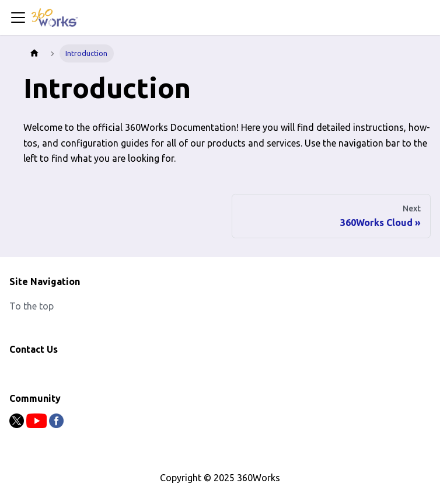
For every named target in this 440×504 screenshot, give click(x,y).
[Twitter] (18, 425)
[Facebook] (56, 425)
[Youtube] (38, 425)
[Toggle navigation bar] (18, 18)
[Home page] (34, 53)
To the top (32, 306)
